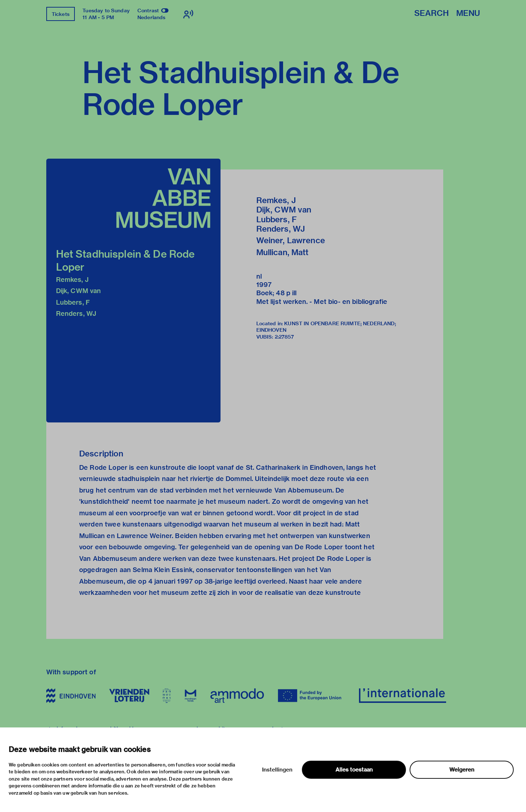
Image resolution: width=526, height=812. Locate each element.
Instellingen (277, 770)
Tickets (61, 14)
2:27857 (285, 337)
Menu (468, 14)
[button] (133, 291)
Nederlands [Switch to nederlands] (151, 17)
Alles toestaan (354, 770)
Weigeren (462, 770)
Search (431, 14)
